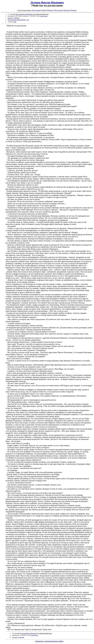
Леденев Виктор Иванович (47, 2)
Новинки (67, 10)
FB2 (15, 22)
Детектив (16, 18)
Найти (44, 10)
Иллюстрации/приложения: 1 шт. (18, 20)
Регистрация (36, 10)
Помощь (73, 10)
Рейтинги (50, 10)
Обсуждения (58, 10)
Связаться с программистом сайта (49, 641)
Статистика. (44, 16)
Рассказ (10, 18)
